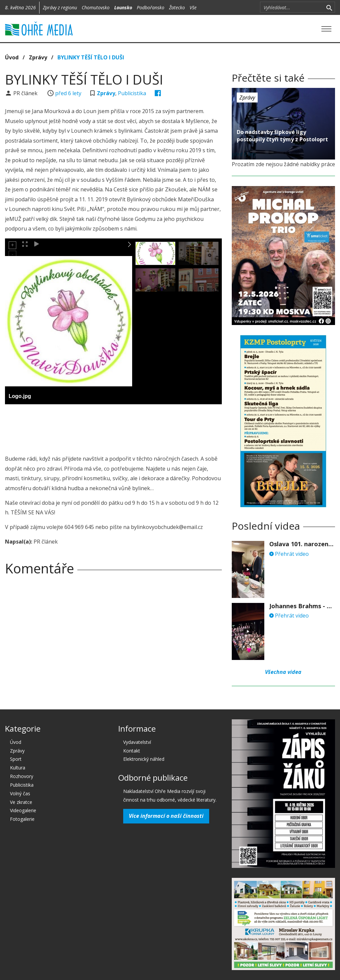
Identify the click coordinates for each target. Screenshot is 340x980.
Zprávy (38, 57)
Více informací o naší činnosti (166, 816)
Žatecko (177, 7)
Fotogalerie (22, 819)
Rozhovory (22, 776)
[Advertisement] (126, 427)
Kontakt (132, 751)
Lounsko (123, 7)
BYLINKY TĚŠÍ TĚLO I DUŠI (91, 57)
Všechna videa (283, 672)
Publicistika (132, 93)
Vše (193, 7)
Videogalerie (23, 810)
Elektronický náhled (144, 759)
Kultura (18, 768)
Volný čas (20, 793)
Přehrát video (289, 554)
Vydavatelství (137, 742)
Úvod (12, 57)
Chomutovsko (96, 7)
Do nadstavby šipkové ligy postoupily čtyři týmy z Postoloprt (282, 136)
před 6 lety (68, 93)
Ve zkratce (21, 802)
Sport (16, 759)
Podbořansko (151, 7)
